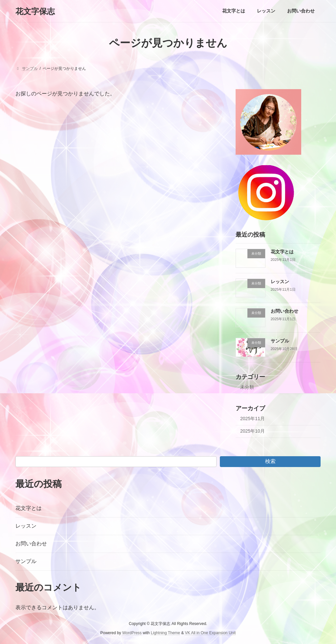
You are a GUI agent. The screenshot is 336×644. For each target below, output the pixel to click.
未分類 (247, 387)
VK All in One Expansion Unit (210, 633)
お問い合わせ (284, 311)
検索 (270, 461)
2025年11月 (252, 419)
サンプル (280, 341)
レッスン (280, 282)
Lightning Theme (166, 633)
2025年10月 (252, 431)
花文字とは (282, 252)
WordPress (132, 633)
